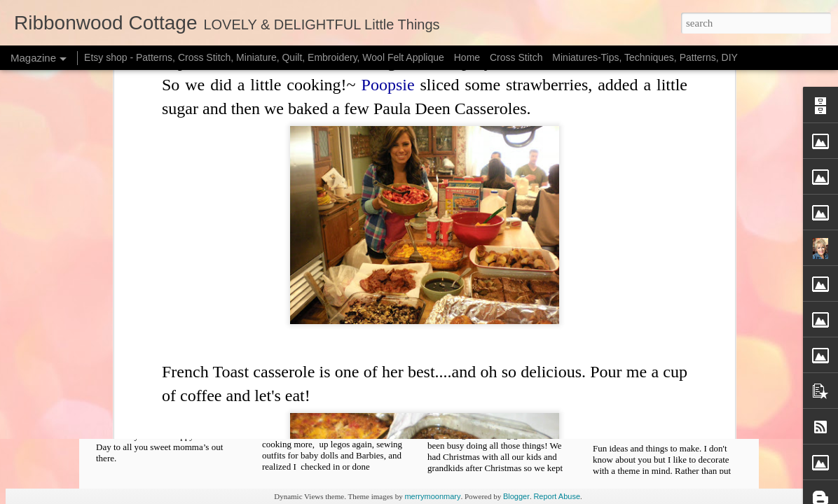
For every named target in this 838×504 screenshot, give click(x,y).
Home (467, 57)
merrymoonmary (432, 496)
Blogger (516, 496)
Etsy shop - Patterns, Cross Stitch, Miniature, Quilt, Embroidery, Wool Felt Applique (264, 57)
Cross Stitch (516, 57)
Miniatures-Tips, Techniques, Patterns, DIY (645, 57)
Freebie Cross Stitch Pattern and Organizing (510, 402)
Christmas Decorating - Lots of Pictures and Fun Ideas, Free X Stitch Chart (675, 415)
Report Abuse (557, 496)
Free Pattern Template (342, 396)
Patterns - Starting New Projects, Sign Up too (177, 408)
